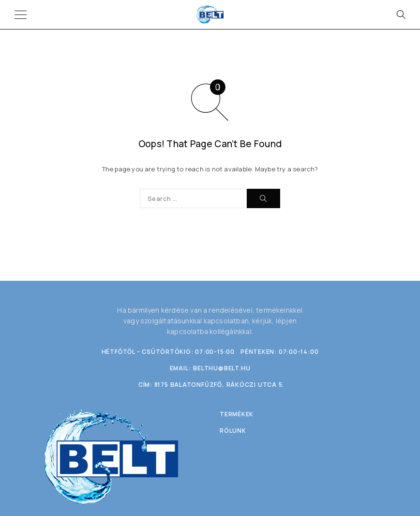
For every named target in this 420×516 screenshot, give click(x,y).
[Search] (401, 15)
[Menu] (21, 15)
